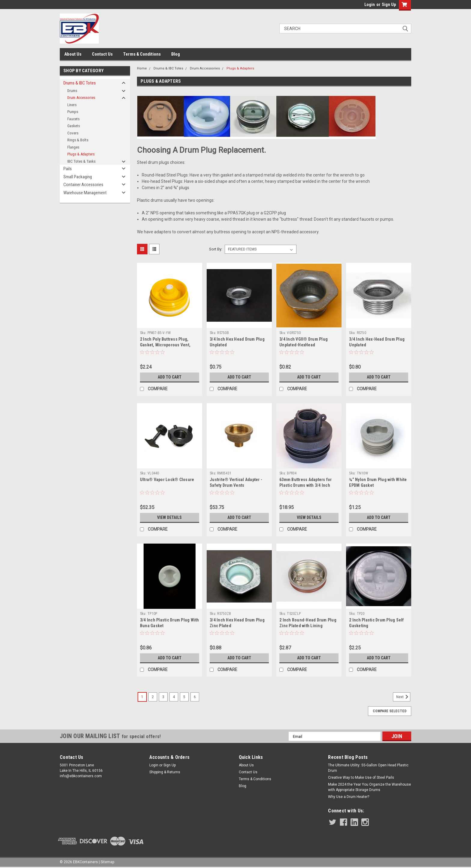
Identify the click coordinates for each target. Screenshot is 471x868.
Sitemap (107, 862)
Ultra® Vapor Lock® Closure (167, 480)
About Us (73, 54)
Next (403, 697)
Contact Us (102, 54)
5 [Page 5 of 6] (184, 697)
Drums (72, 91)
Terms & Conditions (142, 54)
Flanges (73, 147)
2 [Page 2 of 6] (153, 697)
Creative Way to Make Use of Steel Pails (361, 778)
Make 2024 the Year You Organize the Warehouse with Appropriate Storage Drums (369, 787)
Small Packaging (78, 177)
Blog (176, 54)
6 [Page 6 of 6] (195, 697)
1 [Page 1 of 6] (142, 697)
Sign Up (389, 5)
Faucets (73, 119)
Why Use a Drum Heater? (349, 797)
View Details (169, 517)
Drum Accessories (81, 98)
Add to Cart (170, 377)
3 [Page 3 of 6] (163, 697)
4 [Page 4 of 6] (174, 697)
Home (142, 68)
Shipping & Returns (165, 772)
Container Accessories (83, 185)
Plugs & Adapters (81, 154)
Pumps (73, 112)
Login (370, 5)
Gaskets (74, 126)
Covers (73, 133)
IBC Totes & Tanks (81, 161)
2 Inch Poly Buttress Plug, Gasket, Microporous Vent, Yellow (165, 345)
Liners (72, 105)
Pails (68, 169)
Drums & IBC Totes (80, 83)
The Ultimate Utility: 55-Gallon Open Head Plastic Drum (368, 768)
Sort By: (216, 249)
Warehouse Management (85, 193)
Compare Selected (390, 711)
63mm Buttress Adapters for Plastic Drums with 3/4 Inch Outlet (306, 485)
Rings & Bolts (78, 140)
